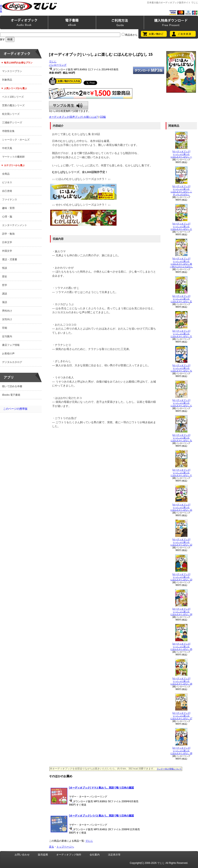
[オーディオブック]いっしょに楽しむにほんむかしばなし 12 (181, 542)
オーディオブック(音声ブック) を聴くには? (73, 117)
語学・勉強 (8, 234)
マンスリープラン (12, 71)
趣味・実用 (8, 208)
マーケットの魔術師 (13, 157)
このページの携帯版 (15, 409)
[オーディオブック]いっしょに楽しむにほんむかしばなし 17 (181, 716)
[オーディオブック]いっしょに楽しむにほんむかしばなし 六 (181, 334)
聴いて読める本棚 (12, 386)
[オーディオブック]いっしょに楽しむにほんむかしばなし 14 (181, 612)
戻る (51, 847)
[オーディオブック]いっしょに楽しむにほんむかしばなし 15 (181, 646)
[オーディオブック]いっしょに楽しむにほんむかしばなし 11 (181, 507)
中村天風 (7, 148)
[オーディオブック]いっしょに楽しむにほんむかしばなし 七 (181, 368)
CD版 (103, 117)
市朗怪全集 (8, 131)
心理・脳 (7, 217)
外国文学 (7, 251)
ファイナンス (10, 200)
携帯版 (1, 8)
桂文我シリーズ (11, 114)
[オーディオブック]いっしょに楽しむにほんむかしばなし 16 (181, 681)
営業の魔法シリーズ (13, 105)
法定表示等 (114, 855)
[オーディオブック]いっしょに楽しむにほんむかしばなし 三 (181, 226)
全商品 (6, 174)
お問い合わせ (22, 855)
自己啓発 (7, 191)
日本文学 (7, 242)
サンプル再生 (69, 105)
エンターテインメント (15, 225)
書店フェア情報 (11, 345)
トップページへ (65, 847)
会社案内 (95, 855)
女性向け (7, 319)
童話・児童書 (10, 259)
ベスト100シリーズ (13, 97)
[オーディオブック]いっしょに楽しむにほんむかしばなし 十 (181, 473)
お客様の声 (8, 354)
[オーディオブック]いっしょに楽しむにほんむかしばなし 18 (181, 751)
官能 (5, 328)
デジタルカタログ (12, 362)
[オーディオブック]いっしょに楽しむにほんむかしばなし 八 (181, 403)
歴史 (5, 277)
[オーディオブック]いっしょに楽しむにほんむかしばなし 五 (181, 299)
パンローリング (58, 65)
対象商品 (7, 80)
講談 (5, 294)
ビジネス (7, 182)
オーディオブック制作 (69, 855)
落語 (5, 302)
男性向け (7, 311)
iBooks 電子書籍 (11, 395)
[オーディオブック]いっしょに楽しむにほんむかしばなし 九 (181, 438)
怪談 (5, 268)
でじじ (53, 62)
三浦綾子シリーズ (12, 123)
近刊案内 (7, 336)
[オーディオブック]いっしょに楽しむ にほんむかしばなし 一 (181, 154)
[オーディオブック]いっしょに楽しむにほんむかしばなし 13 (181, 577)
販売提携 (43, 855)
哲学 (5, 285)
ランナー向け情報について (169, 769)
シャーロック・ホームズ (16, 140)
